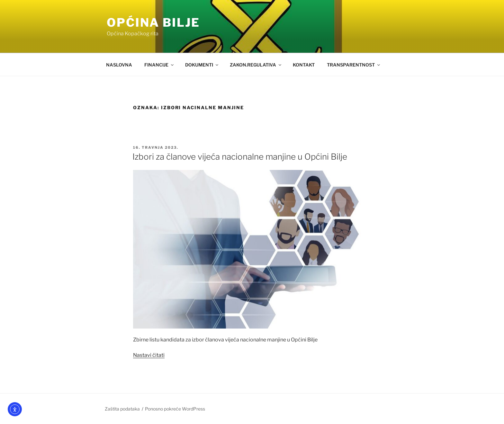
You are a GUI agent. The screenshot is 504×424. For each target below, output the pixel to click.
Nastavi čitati (149, 355)
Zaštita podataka (122, 409)
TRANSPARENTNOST (354, 65)
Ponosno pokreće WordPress (175, 409)
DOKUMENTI (202, 65)
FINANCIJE (159, 65)
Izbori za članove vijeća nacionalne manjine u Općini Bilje (240, 157)
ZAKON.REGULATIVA (256, 65)
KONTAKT (304, 65)
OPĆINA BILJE (153, 22)
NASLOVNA (119, 65)
